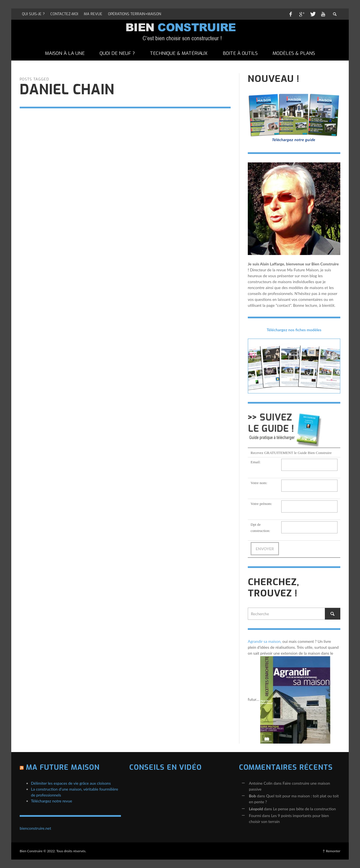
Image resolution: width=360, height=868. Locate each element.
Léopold (256, 809)
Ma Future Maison (63, 767)
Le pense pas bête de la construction (304, 809)
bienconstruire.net (35, 828)
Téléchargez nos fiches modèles (294, 330)
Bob (252, 796)
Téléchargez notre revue (51, 801)
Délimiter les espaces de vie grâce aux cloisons (71, 783)
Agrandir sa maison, (265, 641)
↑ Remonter (331, 851)
